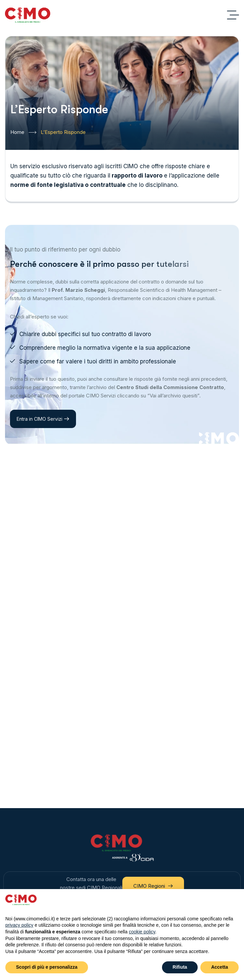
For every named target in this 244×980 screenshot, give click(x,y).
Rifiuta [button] (180, 967)
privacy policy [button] (19, 925)
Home (23, 132)
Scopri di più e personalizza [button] (47, 967)
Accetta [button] (219, 967)
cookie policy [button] (142, 932)
